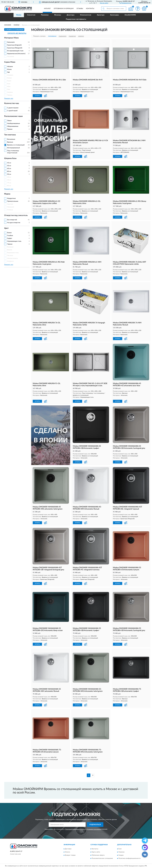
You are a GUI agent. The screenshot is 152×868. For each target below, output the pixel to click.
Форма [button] (7, 194)
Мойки (19, 15)
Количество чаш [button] (12, 103)
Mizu (9, 87)
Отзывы (80, 9)
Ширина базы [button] (10, 158)
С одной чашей (12, 111)
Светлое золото (12, 258)
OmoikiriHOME (130, 15)
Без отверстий (12, 220)
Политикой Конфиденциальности (75, 829)
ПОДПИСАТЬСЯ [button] (95, 825)
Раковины (45, 15)
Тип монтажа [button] (10, 135)
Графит (10, 238)
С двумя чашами (13, 108)
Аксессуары (114, 15)
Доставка (68, 849)
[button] (125, 3)
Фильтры (58, 15)
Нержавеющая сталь (14, 241)
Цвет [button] (6, 228)
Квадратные (11, 198)
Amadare (10, 75)
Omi (9, 89)
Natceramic (11, 42)
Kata (9, 84)
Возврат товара (70, 855)
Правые (10, 129)
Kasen (9, 81)
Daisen (9, 78)
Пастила (10, 256)
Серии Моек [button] (10, 62)
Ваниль (10, 250)
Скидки (121, 855)
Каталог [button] (47, 9)
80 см (9, 171)
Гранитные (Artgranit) (14, 45)
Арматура (101, 15)
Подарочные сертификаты (76, 19)
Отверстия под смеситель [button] (16, 215)
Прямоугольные (13, 201)
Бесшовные (11, 139)
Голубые (10, 236)
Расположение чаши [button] (13, 116)
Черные (10, 244)
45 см (9, 163)
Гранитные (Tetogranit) (15, 48)
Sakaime (10, 92)
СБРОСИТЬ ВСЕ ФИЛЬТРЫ (17, 33)
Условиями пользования (94, 829)
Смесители (31, 15)
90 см (9, 174)
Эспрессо (10, 261)
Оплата (67, 852)
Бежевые (10, 247)
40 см (9, 180)
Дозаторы (71, 15)
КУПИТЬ (37, 96)
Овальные (11, 207)
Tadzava (10, 95)
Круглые (10, 204)
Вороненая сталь (13, 253)
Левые (9, 121)
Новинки (121, 852)
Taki (8, 72)
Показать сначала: (39, 36)
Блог (120, 849)
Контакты (90, 9)
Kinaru (9, 69)
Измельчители (86, 15)
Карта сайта (96, 852)
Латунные (11, 57)
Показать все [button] (9, 99)
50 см (9, 166)
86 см (9, 186)
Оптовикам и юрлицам (64, 9)
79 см (9, 183)
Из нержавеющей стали (15, 51)
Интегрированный (13, 148)
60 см (9, 169)
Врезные (10, 142)
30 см (9, 177)
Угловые (10, 210)
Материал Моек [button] (11, 38)
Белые (9, 233)
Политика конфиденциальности (129, 858)
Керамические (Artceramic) (16, 54)
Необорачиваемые (14, 123)
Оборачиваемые (13, 126)
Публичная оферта (98, 855)
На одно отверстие (14, 223)
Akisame (10, 67)
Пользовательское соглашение (102, 858)
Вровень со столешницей (16, 145)
